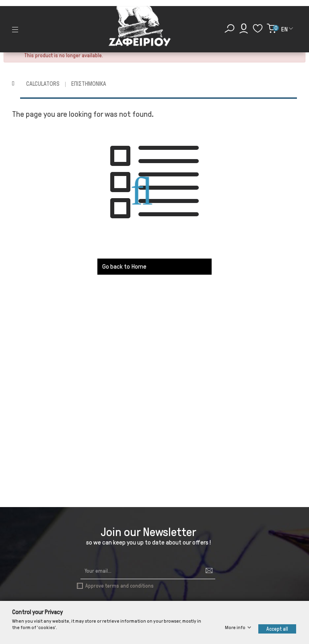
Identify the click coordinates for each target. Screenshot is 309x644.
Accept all (277, 629)
